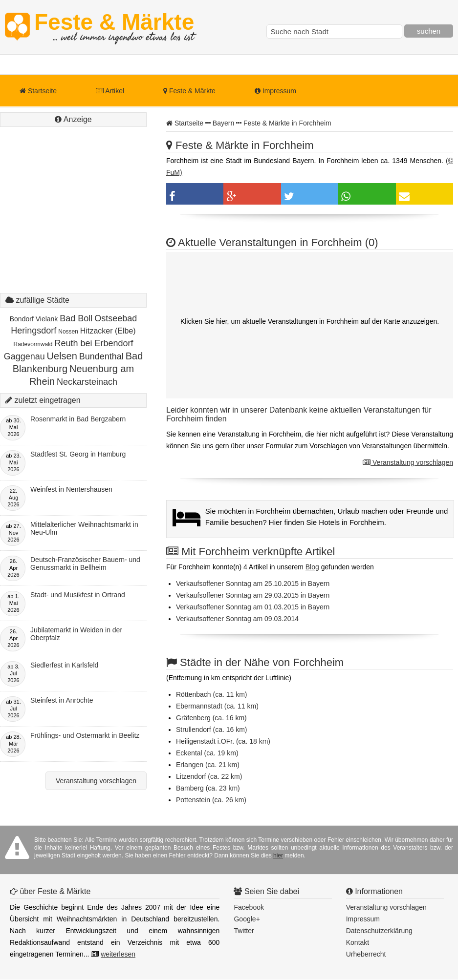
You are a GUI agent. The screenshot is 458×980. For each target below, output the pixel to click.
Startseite (38, 91)
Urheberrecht (366, 954)
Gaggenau (24, 356)
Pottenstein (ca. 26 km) (211, 800)
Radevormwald (33, 344)
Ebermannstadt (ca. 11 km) (217, 706)
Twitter (244, 931)
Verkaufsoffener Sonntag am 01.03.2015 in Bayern (253, 607)
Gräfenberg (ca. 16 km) (211, 718)
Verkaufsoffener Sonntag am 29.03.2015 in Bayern (253, 595)
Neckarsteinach (87, 382)
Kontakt (358, 942)
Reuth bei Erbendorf (94, 343)
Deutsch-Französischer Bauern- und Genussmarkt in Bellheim (85, 563)
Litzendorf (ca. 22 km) (209, 776)
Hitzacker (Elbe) (108, 331)
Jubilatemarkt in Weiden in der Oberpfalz (76, 634)
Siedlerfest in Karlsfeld (64, 665)
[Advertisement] (73, 220)
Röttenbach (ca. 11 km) (212, 694)
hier (278, 855)
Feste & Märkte (114, 27)
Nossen (68, 332)
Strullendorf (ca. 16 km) (212, 730)
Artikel (110, 91)
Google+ (247, 919)
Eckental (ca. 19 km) (207, 753)
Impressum (275, 91)
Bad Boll (76, 318)
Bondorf (22, 319)
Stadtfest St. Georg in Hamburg (78, 454)
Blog (312, 567)
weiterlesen (118, 954)
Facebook (249, 907)
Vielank (47, 319)
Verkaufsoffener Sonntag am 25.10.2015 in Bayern (253, 584)
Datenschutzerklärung (379, 931)
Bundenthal (101, 356)
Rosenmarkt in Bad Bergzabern (78, 419)
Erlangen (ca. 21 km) (208, 765)
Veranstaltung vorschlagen (408, 462)
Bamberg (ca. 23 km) (208, 788)
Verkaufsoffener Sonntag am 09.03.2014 (237, 619)
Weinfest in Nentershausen (71, 489)
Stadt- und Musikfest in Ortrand (78, 595)
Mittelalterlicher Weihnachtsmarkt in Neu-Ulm (84, 528)
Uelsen (62, 356)
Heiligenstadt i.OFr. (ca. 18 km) (223, 741)
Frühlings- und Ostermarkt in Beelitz (85, 735)
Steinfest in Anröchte (62, 700)
